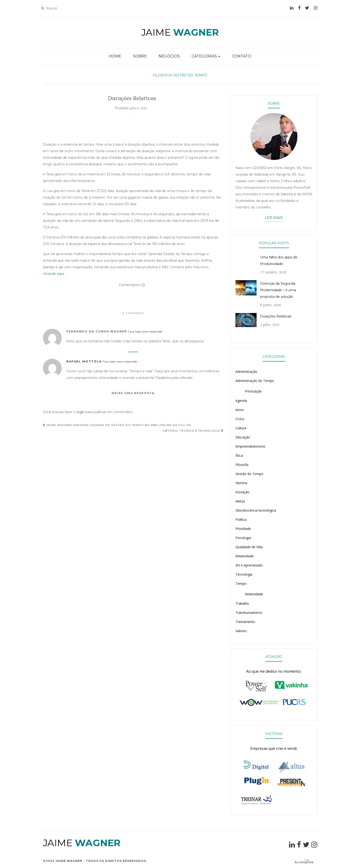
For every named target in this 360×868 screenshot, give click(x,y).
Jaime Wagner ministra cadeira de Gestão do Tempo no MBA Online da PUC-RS (117, 425)
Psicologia (243, 538)
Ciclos (240, 419)
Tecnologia (244, 574)
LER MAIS (274, 218)
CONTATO (242, 56)
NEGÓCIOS (169, 56)
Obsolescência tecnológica (256, 510)
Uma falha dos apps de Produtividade (279, 260)
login (81, 412)
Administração (246, 372)
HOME (115, 56)
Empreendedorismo (250, 446)
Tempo (241, 583)
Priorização (253, 391)
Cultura (241, 428)
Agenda (241, 401)
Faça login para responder (145, 331)
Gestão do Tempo (190, 75)
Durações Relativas (276, 316)
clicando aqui (53, 274)
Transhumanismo (249, 613)
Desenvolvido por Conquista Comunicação (306, 862)
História (241, 483)
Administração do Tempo (255, 381)
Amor (240, 410)
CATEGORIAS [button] (206, 56)
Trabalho (242, 603)
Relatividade (245, 556)
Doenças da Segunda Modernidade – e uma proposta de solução (278, 290)
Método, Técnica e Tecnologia (193, 431)
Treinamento (245, 622)
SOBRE (140, 56)
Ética (239, 455)
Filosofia (162, 75)
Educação (243, 437)
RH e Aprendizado (249, 565)
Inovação (243, 492)
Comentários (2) (132, 285)
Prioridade (243, 529)
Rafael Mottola (84, 361)
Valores (241, 631)
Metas (240, 501)
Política (241, 519)
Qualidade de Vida (249, 547)
